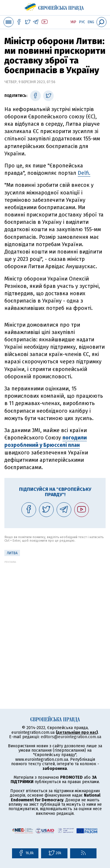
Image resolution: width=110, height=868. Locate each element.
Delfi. (84, 173)
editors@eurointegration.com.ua (71, 737)
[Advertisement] (55, 618)
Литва (12, 553)
